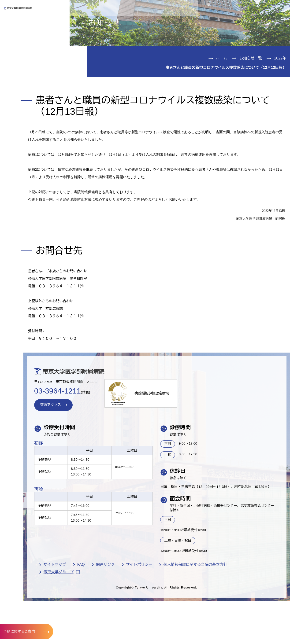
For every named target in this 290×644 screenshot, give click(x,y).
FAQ (116, 621)
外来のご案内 (24, 30)
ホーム (222, 85)
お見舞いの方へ (161, 20)
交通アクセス (24, 87)
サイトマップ (90, 621)
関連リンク (141, 621)
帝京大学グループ (97, 629)
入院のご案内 (24, 44)
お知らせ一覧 (251, 85)
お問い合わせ (219, 7)
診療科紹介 (22, 59)
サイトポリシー (175, 621)
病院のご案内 (24, 73)
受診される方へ (112, 20)
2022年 (280, 85)
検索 (280, 7)
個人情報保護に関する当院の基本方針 (231, 621)
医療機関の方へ (210, 20)
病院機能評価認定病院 (194, 438)
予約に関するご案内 (21, 631)
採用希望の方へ (260, 20)
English (254, 7)
